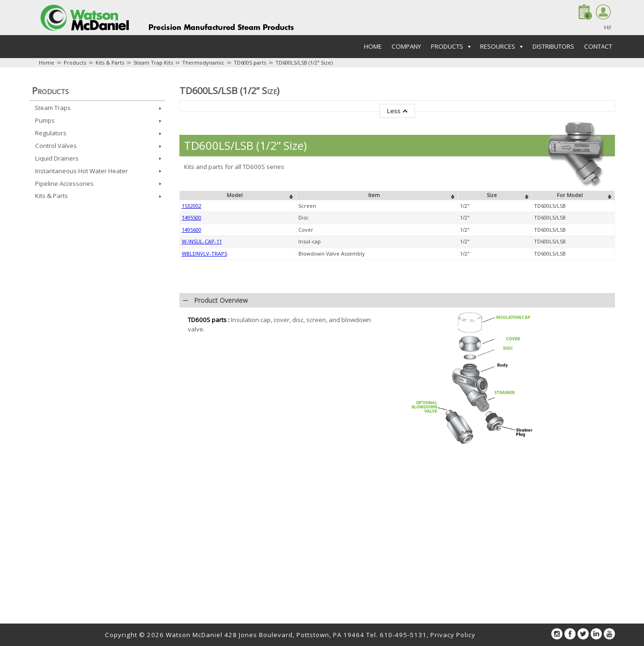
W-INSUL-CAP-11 (202, 241)
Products (75, 62)
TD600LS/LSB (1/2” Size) (304, 62)
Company (406, 46)
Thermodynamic (203, 62)
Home (373, 46)
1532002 (192, 206)
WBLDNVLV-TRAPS (204, 253)
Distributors (553, 46)
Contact (598, 46)
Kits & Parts (110, 62)
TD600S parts (250, 62)
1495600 (192, 230)
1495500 (192, 217)
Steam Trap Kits (153, 62)
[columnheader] (238, 196)
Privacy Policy (453, 635)
